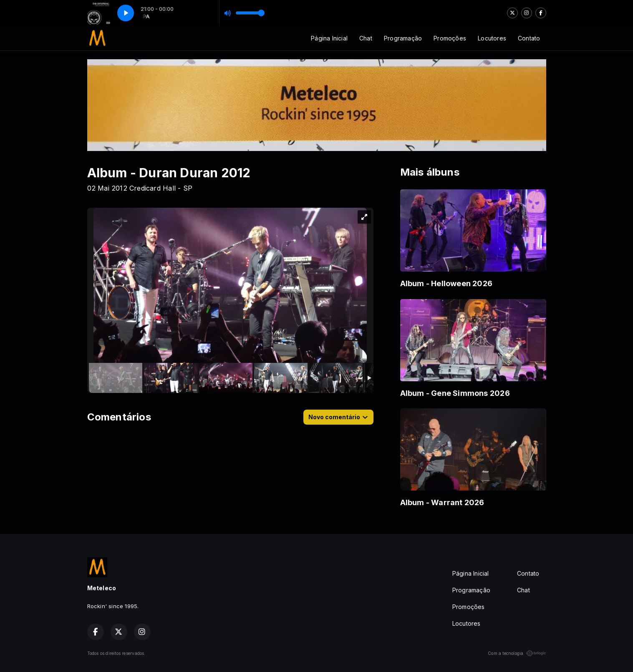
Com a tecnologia (517, 653)
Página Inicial (329, 38)
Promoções (450, 38)
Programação (403, 38)
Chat (366, 38)
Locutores (492, 38)
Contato (529, 38)
